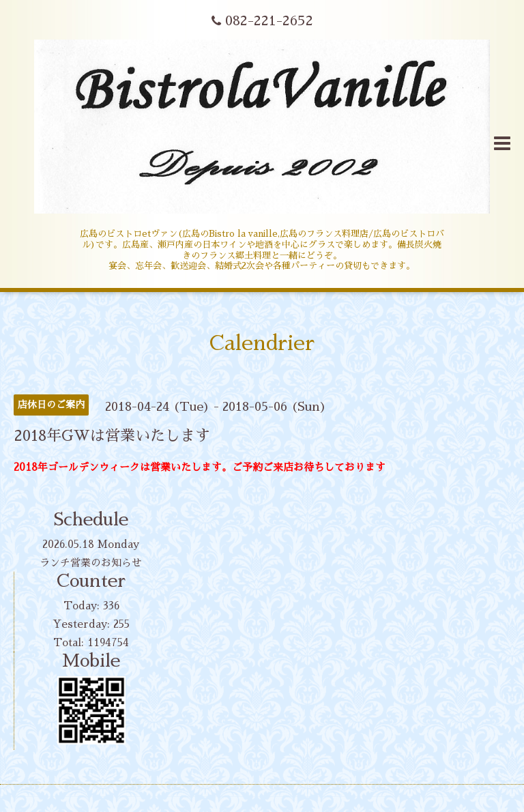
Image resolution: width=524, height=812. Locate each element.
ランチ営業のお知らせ (91, 563)
